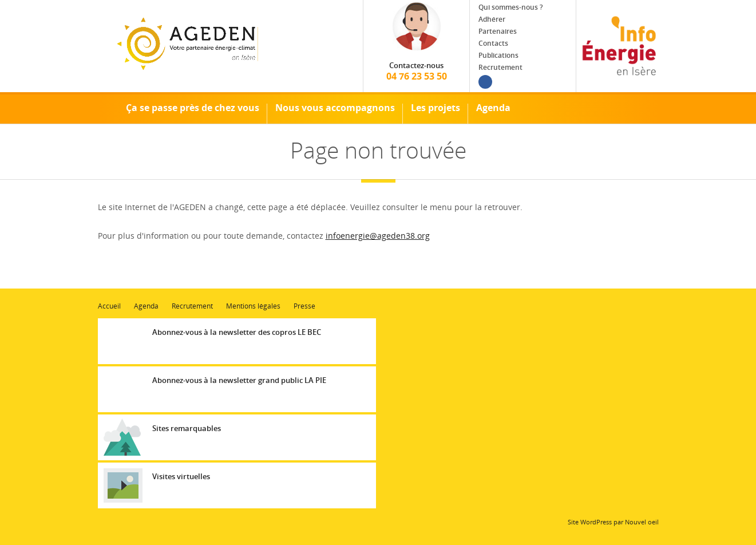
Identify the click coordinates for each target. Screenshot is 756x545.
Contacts (493, 43)
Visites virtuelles (181, 476)
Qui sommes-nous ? (510, 7)
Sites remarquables (187, 428)
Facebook (485, 82)
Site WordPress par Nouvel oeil (613, 522)
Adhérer (492, 19)
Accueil (104, 108)
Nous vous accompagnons (335, 108)
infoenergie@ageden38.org (378, 236)
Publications (498, 55)
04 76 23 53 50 (417, 71)
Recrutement (500, 67)
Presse (304, 306)
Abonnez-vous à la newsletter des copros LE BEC (237, 332)
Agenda (493, 108)
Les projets (436, 108)
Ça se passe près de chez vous (193, 108)
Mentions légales (253, 306)
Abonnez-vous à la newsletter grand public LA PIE (239, 380)
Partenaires (498, 31)
